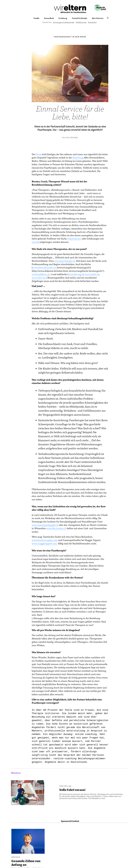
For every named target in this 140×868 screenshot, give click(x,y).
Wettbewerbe (81, 22)
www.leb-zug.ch (76, 274)
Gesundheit (49, 18)
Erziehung (63, 18)
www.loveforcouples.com (44, 540)
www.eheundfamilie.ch (44, 268)
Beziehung (78, 158)
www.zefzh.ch (92, 274)
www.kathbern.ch (41, 274)
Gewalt (35, 242)
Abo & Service (98, 18)
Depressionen (74, 239)
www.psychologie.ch (65, 261)
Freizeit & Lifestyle (80, 18)
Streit (39, 154)
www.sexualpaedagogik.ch (45, 525)
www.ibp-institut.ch (56, 528)
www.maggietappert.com (44, 544)
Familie (36, 18)
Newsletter (92, 22)
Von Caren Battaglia (70, 137)
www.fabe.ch (38, 278)
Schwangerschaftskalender (64, 22)
